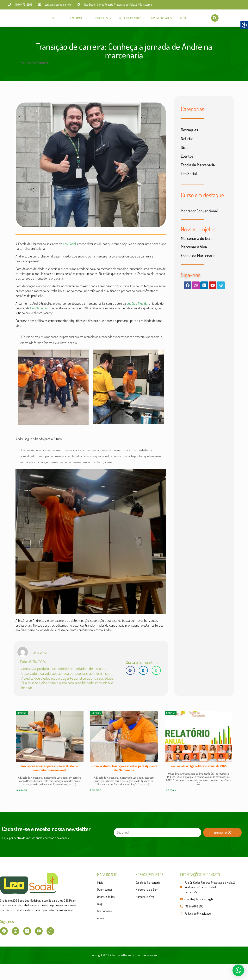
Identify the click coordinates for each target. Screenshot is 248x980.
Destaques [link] (189, 133)
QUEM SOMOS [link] (77, 18)
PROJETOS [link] (103, 18)
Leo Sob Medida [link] (137, 311)
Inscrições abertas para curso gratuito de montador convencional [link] (50, 782)
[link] (14, 18)
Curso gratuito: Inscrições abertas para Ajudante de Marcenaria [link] (124, 782)
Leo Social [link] (69, 247)
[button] (130, 683)
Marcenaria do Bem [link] (197, 243)
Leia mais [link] (21, 804)
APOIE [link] (183, 18)
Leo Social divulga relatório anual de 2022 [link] (198, 780)
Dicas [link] (185, 151)
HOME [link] (56, 18)
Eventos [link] (187, 160)
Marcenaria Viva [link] (194, 252)
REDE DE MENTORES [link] (131, 18)
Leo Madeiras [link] (39, 316)
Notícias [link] (187, 142)
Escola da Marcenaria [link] (198, 168)
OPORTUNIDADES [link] (162, 18)
